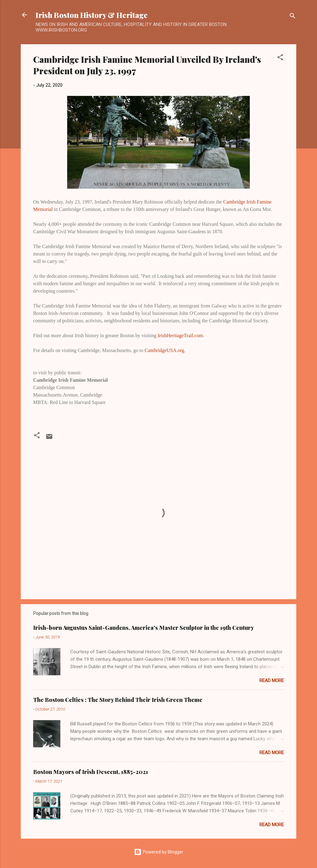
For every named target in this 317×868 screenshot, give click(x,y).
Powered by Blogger (159, 852)
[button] (280, 58)
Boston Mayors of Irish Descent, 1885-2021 (91, 772)
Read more (272, 681)
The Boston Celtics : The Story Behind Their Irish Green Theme (118, 700)
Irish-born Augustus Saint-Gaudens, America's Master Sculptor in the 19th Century (143, 628)
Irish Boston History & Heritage (92, 15)
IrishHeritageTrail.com (180, 335)
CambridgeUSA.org (164, 350)
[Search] (293, 17)
